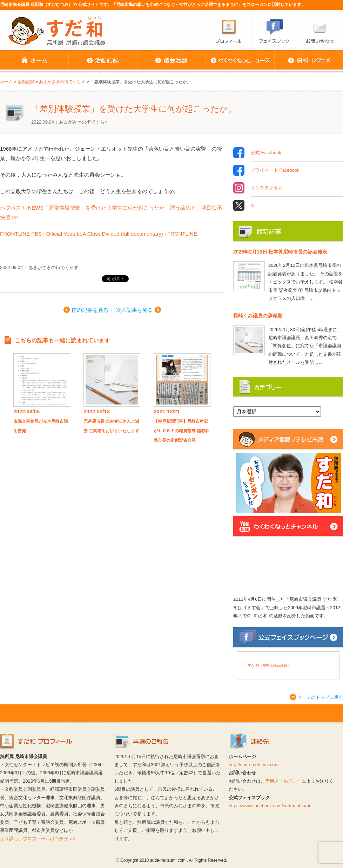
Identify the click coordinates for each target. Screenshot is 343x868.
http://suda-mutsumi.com (254, 765)
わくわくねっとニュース (240, 60)
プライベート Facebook (275, 170)
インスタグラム (267, 188)
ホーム (34, 60)
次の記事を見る (134, 310)
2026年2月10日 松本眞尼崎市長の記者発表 (280, 252)
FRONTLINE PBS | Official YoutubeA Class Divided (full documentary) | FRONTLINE (99, 234)
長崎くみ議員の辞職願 (258, 316)
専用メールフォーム (286, 781)
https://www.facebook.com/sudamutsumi (269, 806)
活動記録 (103, 60)
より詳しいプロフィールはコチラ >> (38, 839)
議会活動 (171, 60)
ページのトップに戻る (320, 697)
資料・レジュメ (309, 60)
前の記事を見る (90, 310)
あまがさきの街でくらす (84, 122)
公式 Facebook (266, 153)
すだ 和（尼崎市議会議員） (269, 665)
